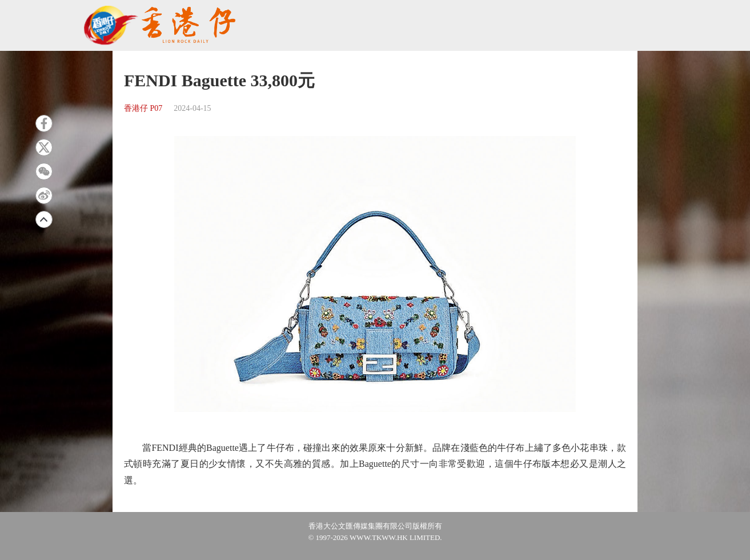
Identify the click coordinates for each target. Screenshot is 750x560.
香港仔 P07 (143, 108)
